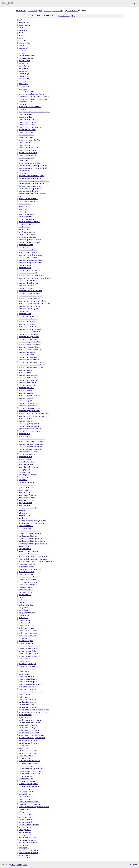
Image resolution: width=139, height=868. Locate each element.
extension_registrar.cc (27, 390)
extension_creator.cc (26, 245)
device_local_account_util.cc (29, 199)
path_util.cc (23, 600)
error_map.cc (24, 209)
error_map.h (23, 212)
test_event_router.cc (26, 756)
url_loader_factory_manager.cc (30, 802)
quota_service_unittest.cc (28, 676)
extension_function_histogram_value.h (32, 301)
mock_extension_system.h (28, 579)
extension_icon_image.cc (28, 324)
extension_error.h (25, 268)
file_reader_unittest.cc (27, 482)
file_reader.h (23, 480)
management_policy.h (27, 567)
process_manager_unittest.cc (29, 656)
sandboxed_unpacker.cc (27, 702)
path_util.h (23, 602)
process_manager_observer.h (29, 653)
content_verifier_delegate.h (28, 148)
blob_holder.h (24, 84)
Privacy (19, 865)
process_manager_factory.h (29, 651)
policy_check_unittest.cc (27, 613)
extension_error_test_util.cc (28, 270)
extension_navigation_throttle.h (30, 344)
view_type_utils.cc (25, 827)
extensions (72, 11)
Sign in (135, 3)
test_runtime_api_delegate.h (29, 789)
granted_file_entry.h (26, 487)
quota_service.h (24, 674)
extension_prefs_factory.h (28, 378)
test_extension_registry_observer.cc (31, 766)
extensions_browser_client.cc (29, 452)
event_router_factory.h (27, 235)
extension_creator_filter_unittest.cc (31, 255)
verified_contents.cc (26, 820)
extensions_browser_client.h (29, 454)
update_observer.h (25, 799)
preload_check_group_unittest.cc (30, 630)
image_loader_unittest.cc (28, 500)
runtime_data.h (24, 697)
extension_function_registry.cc (29, 306)
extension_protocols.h (27, 388)
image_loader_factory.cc (27, 495)
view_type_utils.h (25, 830)
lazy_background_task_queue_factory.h (33, 541)
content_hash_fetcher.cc (27, 122)
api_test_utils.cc (24, 61)
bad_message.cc (25, 74)
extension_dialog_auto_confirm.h (30, 263)
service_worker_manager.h (28, 728)
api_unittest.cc (24, 66)
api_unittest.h (24, 68)
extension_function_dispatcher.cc (31, 296)
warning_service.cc (25, 832)
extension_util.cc (25, 434)
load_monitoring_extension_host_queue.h (33, 559)
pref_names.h (24, 618)
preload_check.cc (25, 620)
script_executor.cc (25, 715)
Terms (25, 865)
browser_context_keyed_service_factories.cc (34, 97)
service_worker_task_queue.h (29, 733)
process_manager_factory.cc (29, 648)
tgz (73, 16)
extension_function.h (26, 288)
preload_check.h (25, 623)
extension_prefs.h (25, 372)
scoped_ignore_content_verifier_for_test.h (34, 712)
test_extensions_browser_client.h (30, 774)
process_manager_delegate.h (29, 646)
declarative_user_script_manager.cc (31, 176)
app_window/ (24, 22)
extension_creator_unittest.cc (29, 258)
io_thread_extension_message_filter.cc (32, 521)
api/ (20, 20)
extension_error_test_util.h (28, 273)
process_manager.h (26, 643)
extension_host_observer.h (28, 319)
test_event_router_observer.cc (29, 761)
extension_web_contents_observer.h (32, 441)
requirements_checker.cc (28, 687)
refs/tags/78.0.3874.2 (54, 11)
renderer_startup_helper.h (28, 682)
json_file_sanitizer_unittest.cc (29, 531)
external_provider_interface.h (29, 467)
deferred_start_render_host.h (29, 191)
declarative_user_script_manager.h (31, 178)
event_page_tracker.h (26, 224)
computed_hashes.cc (26, 114)
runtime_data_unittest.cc (28, 699)
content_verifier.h (25, 145)
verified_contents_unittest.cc (29, 825)
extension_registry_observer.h (29, 408)
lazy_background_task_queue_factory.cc (33, 539)
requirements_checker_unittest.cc (31, 692)
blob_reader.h (24, 89)
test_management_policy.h (28, 784)
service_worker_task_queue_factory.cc (32, 735)
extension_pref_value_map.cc (29, 357)
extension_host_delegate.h (28, 316)
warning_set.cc (24, 845)
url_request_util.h (25, 812)
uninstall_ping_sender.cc (27, 791)
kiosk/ (21, 35)
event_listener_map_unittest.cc (30, 222)
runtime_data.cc (25, 694)
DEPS (21, 196)
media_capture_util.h (26, 574)
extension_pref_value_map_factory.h (32, 365)
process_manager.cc (26, 641)
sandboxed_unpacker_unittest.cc (30, 707)
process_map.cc (25, 659)
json (135, 865)
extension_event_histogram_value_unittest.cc (35, 278)
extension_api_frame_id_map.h (30, 242)
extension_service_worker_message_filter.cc (34, 413)
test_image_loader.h (26, 779)
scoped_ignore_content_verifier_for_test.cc (34, 710)
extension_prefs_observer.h (29, 380)
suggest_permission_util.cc (28, 751)
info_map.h (23, 513)
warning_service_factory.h (28, 840)
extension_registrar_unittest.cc (30, 395)
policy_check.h (24, 610)
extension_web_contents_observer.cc (32, 439)
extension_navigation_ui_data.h (30, 349)
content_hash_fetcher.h (27, 125)
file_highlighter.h (25, 472)
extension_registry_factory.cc (29, 403)
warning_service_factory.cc (28, 837)
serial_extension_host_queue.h (30, 722)
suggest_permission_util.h (28, 753)
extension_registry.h (26, 401)
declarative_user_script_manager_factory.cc (34, 181)
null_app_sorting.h (25, 595)
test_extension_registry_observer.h (31, 768)
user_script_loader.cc (26, 814)
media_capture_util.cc (26, 572)
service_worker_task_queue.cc (29, 730)
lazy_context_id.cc (25, 546)
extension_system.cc (26, 418)
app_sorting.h (24, 71)
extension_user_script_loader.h (30, 431)
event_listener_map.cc (27, 217)
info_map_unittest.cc (26, 516)
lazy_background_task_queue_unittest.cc (33, 544)
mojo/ (21, 38)
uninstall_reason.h (25, 797)
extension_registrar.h (26, 393)
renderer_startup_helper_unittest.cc (31, 684)
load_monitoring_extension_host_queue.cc (34, 556)
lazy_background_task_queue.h (30, 536)
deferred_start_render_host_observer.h (32, 194)
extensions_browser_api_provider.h (31, 449)
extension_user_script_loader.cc (30, 429)
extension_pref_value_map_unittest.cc (32, 367)
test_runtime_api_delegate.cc (29, 786)
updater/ (22, 45)
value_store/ (23, 48)
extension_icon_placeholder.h (29, 334)
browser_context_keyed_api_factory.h (32, 94)
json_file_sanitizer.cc (26, 526)
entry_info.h (23, 206)
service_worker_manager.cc (29, 725)
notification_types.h (26, 590)
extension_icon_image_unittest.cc (31, 329)
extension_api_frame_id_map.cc (30, 240)
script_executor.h (25, 717)
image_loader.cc (25, 490)
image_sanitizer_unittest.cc (28, 508)
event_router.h (24, 229)
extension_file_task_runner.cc (29, 281)
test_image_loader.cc (26, 776)
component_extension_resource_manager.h (34, 112)
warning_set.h (24, 848)
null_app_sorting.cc (26, 592)
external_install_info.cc (27, 462)
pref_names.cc (24, 615)
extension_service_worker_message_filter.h (34, 416)
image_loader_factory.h (27, 498)
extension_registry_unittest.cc (29, 411)
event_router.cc (24, 227)
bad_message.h (24, 76)
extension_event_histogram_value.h (31, 275)
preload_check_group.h (27, 628)
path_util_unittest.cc (26, 605)
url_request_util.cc (25, 809)
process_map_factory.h (27, 666)
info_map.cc (23, 510)
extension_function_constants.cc (30, 291)
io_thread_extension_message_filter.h (32, 523)
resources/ (23, 40)
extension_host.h (25, 314)
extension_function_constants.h (30, 293)
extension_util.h (24, 436)
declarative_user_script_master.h (30, 189)
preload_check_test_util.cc (28, 633)
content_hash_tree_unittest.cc (29, 140)
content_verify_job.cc (26, 158)
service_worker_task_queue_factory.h (32, 738)
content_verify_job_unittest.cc (29, 163)
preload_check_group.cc (27, 625)
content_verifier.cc (25, 143)
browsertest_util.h (25, 104)
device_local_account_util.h (28, 201)
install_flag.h (23, 518)
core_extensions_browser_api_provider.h (33, 168)
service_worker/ (24, 43)
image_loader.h (24, 493)
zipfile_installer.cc (25, 855)
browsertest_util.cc (26, 102)
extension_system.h (26, 421)
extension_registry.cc (26, 398)
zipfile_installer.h (25, 858)
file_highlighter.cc (25, 470)
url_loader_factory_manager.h (29, 804)
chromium (21, 11)
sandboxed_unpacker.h (27, 705)
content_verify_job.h (26, 160)
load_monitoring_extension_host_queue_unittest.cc (37, 562)
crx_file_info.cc (24, 171)
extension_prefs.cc (25, 370)
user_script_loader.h (26, 817)
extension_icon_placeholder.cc (30, 332)
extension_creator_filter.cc (28, 250)
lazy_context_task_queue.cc (29, 551)
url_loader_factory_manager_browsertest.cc (34, 807)
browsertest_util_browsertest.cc (30, 107)
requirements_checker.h (27, 689)
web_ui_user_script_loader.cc (29, 850)
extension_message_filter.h (28, 339)
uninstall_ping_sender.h (27, 794)
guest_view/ (23, 30)
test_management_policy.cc (29, 781)
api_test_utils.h (24, 63)
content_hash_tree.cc (26, 135)
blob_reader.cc (24, 86)
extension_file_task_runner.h (29, 283)
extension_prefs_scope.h (28, 383)
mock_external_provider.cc (28, 582)
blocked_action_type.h (27, 91)
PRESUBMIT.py (24, 638)
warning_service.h (25, 835)
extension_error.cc (25, 265)
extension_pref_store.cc (27, 352)
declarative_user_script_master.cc (31, 186)
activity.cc (22, 51)
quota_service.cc (25, 671)
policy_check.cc (24, 608)
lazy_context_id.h (25, 549)
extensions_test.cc (25, 457)
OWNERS (22, 597)
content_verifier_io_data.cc (28, 150)
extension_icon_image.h (27, 326)
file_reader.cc (24, 477)
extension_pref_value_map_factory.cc (32, 362)
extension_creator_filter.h (28, 252)
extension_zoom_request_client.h (31, 447)
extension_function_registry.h (29, 309)
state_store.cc (24, 745)
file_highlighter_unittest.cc (28, 475)
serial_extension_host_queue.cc (30, 720)
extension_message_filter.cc (29, 337)
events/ (22, 28)
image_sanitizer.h (25, 505)
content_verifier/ (25, 25)
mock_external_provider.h (28, 585)
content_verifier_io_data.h (28, 153)
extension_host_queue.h (27, 321)
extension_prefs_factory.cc (28, 375)
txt (130, 865)
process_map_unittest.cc (28, 669)
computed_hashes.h (26, 117)
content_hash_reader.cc (27, 130)
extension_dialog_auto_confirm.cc (31, 260)
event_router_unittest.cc (27, 237)
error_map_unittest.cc (27, 214)
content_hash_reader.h (27, 132)
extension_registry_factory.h (29, 406)
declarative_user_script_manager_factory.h (34, 183)
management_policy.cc (27, 564)
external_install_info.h (26, 464)
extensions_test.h (25, 459)
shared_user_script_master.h (29, 743)
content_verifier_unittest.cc (28, 155)
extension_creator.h (26, 247)
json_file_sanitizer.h (26, 528)
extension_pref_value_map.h (29, 360)
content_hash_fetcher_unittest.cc (30, 127)
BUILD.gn (22, 109)
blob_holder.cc (24, 81)
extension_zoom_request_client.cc (31, 444)
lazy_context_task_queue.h (28, 554)
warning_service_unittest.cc (28, 843)
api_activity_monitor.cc (27, 56)
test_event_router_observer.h (29, 763)
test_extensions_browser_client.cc (31, 771)
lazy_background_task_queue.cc (30, 533)
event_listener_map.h (26, 219)
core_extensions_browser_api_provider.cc (33, 166)
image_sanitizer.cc (25, 503)
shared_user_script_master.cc (29, 740)
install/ (21, 33)
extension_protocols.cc (27, 385)
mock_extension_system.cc (29, 577)
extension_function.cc (27, 286)
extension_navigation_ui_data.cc (30, 347)
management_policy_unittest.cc (30, 569)
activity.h (22, 53)
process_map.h (24, 661)
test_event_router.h (26, 758)
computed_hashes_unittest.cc (29, 120)
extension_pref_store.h (27, 355)
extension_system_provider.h (29, 426)
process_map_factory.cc (27, 664)
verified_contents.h (26, 822)
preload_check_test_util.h (28, 636)
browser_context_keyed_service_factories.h (34, 99)
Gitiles (13, 865)
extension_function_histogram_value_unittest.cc (36, 303)
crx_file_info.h (24, 173)
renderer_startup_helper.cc (28, 679)
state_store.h (24, 748)
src (41, 11)
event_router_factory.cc (27, 232)
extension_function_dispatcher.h (30, 298)
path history (64, 16)
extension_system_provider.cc (29, 424)
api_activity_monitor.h (27, 58)
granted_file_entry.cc (26, 485)
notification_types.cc (26, 587)
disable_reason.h (25, 204)
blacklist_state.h (24, 79)
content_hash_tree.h (26, 137)
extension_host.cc (25, 311)
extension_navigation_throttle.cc (30, 342)
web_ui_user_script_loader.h (29, 853)
